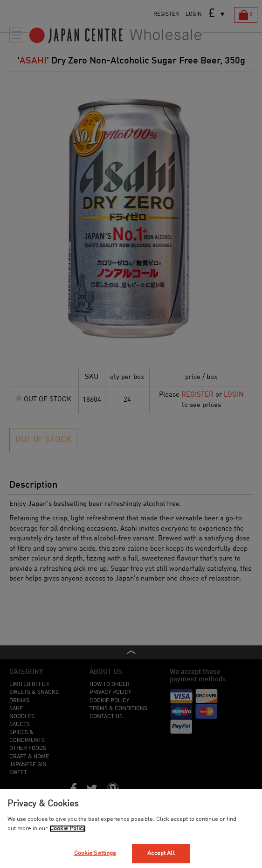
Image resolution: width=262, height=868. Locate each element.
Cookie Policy (68, 829)
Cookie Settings (95, 853)
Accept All (161, 853)
